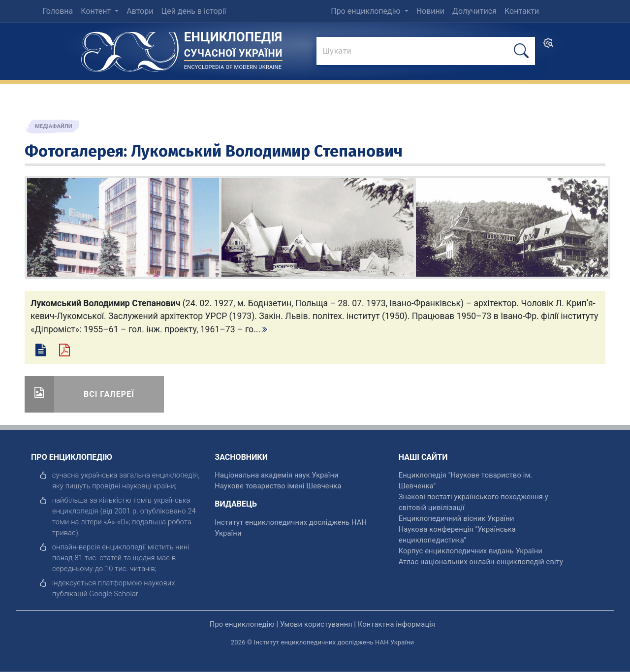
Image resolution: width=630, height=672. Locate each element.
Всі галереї (109, 394)
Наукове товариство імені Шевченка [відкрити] (278, 486)
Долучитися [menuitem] (474, 11)
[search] (548, 46)
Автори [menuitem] (140, 11)
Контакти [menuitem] (522, 11)
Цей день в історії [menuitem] (193, 11)
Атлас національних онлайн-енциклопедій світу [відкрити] (481, 562)
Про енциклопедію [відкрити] (242, 624)
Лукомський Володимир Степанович (267, 151)
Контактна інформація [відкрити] (396, 624)
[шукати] (521, 51)
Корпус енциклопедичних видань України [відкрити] (471, 551)
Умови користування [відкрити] (316, 624)
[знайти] (426, 52)
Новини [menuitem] (430, 11)
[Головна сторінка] (130, 48)
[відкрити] (114, 594)
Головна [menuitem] (58, 11)
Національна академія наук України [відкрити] (276, 475)
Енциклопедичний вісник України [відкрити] (457, 518)
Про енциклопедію (366, 11)
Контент (97, 11)
